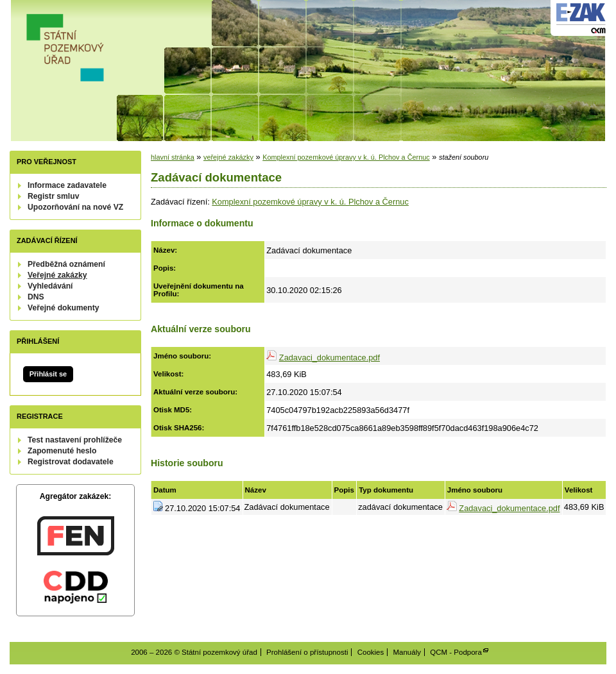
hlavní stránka (173, 157)
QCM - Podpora (456, 652)
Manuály (407, 652)
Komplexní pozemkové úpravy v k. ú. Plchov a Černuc (346, 157)
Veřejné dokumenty (63, 308)
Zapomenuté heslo (62, 451)
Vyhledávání (50, 286)
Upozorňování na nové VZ (75, 207)
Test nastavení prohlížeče (75, 440)
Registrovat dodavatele (71, 462)
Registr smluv (53, 196)
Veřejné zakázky (57, 275)
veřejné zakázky (228, 157)
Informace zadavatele (67, 185)
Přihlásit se (48, 374)
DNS (36, 297)
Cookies (371, 652)
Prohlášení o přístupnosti (307, 652)
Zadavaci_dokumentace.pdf (329, 358)
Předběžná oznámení (66, 264)
